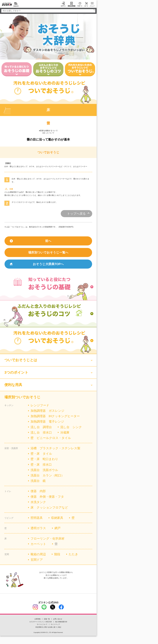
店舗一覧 (47, 619)
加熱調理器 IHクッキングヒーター (55, 416)
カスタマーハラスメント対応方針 (41, 622)
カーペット (38, 544)
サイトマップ (55, 624)
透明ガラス (38, 528)
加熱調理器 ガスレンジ (47, 411)
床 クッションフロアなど (49, 507)
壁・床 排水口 (41, 465)
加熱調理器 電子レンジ (47, 422)
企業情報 (37, 619)
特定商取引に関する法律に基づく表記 (48, 627)
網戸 (57, 528)
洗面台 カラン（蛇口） (47, 475)
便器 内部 (38, 491)
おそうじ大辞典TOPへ (48, 264)
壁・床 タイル (41, 454)
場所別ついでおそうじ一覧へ (48, 252)
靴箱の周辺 (38, 554)
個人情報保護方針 (61, 622)
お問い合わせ (58, 619)
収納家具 (57, 518)
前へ (48, 241)
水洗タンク (38, 502)
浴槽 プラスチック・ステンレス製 (55, 448)
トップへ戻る (76, 214)
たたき (73, 554)
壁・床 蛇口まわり (44, 459)
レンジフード (40, 405)
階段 (57, 554)
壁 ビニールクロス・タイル (51, 438)
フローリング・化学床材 (47, 539)
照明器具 (37, 518)
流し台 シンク (71, 427)
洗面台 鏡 (38, 481)
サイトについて (42, 624)
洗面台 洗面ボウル (44, 470)
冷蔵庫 (65, 432)
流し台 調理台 (41, 427)
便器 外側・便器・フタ (47, 497)
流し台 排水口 (41, 432)
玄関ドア (37, 560)
